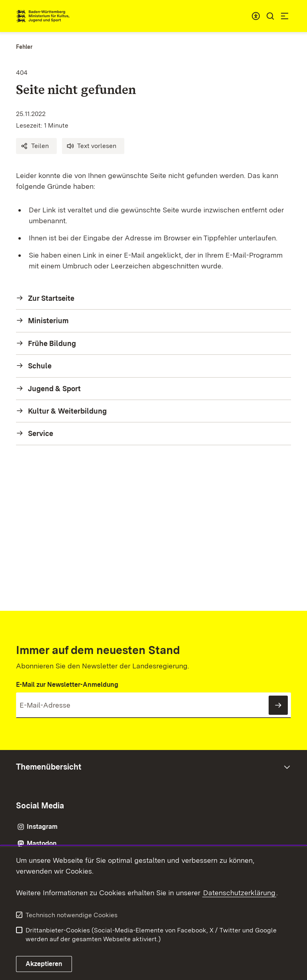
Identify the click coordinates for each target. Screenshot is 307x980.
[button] (36, 146)
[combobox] (256, 16)
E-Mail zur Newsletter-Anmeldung (67, 685)
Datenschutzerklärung (239, 893)
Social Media (40, 806)
